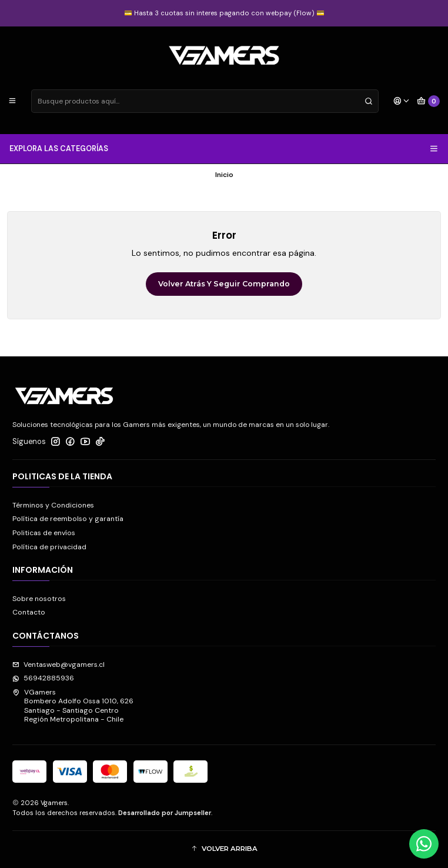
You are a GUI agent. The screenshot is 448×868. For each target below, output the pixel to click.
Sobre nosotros (39, 599)
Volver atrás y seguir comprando (224, 284)
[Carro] (429, 101)
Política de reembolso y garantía (68, 519)
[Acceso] (401, 101)
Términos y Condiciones (53, 505)
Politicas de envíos (44, 533)
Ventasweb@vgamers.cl (58, 665)
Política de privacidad (49, 547)
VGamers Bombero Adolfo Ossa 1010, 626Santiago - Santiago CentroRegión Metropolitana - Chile (73, 706)
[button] (224, 849)
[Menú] (13, 101)
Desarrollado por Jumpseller (165, 813)
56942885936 (43, 678)
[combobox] (205, 101)
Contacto (29, 612)
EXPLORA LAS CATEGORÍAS (224, 149)
